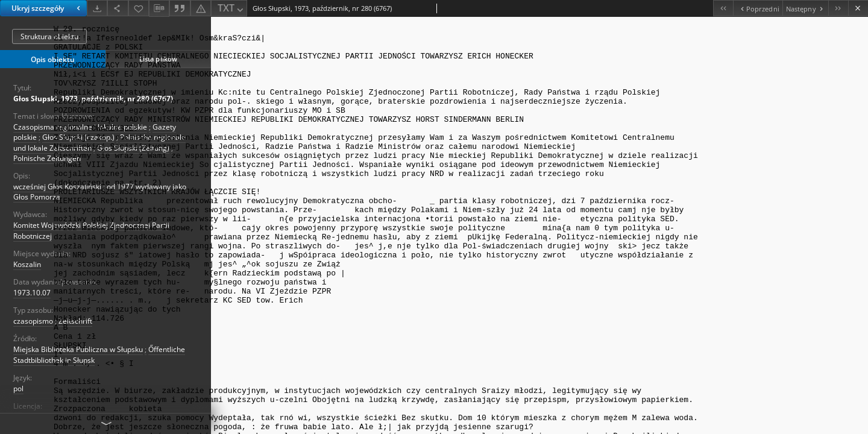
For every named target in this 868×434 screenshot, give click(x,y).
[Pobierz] (97, 8)
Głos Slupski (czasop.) (78, 137)
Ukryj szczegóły (47, 8)
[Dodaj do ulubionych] (139, 8)
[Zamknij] (858, 8)
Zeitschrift (75, 321)
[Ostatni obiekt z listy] (838, 8)
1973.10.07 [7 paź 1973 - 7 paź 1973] (32, 293)
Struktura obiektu (49, 36)
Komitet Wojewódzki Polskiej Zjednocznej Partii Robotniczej (91, 230)
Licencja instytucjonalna (53, 417)
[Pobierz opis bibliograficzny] (159, 8)
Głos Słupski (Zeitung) (133, 148)
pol (18, 388)
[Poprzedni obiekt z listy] (757, 8)
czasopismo (33, 321)
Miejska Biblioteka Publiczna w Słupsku (78, 349)
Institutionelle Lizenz (132, 417)
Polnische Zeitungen (47, 158)
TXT (231, 9)
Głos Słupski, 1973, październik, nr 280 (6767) (93, 99)
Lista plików (158, 59)
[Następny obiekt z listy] (805, 8)
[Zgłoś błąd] (201, 8)
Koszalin (27, 264)
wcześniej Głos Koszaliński (57, 187)
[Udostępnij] (118, 8)
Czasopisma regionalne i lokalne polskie (80, 127)
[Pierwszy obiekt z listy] (723, 8)
